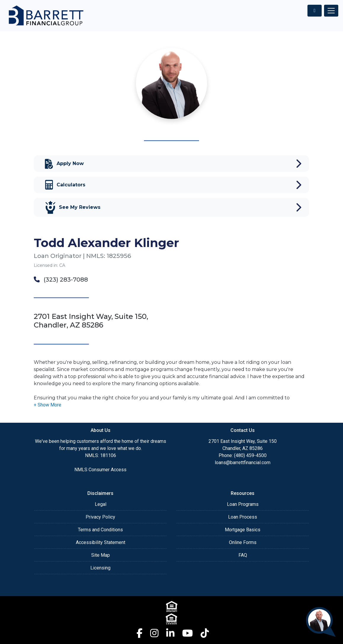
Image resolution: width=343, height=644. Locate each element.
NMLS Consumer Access (100, 470)
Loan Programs (243, 504)
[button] (48, 405)
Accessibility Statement (101, 542)
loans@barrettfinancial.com (243, 463)
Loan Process (243, 517)
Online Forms (243, 542)
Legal (101, 504)
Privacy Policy (100, 517)
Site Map (101, 555)
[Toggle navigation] (331, 11)
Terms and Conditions (100, 530)
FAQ (243, 555)
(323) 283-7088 (61, 280)
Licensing (100, 568)
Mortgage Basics (243, 530)
